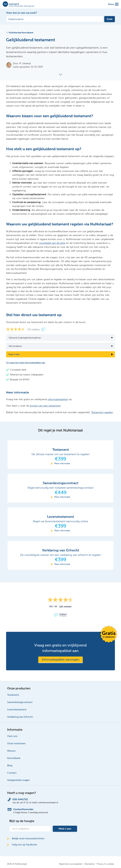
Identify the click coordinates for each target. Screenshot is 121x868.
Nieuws (11, 751)
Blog (10, 765)
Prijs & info (14, 354)
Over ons (12, 736)
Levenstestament (17, 709)
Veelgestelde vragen (19, 780)
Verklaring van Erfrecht (20, 717)
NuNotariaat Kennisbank (20, 33)
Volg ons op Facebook (22, 845)
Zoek (110, 19)
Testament (13, 695)
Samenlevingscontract (20, 702)
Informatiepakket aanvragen (61, 660)
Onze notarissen (16, 743)
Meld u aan (65, 829)
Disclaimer (90, 864)
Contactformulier (23, 809)
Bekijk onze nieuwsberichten (26, 838)
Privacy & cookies (105, 864)
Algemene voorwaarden (71, 864)
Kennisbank (14, 758)
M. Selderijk (25, 63)
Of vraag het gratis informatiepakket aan (26, 363)
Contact (12, 773)
